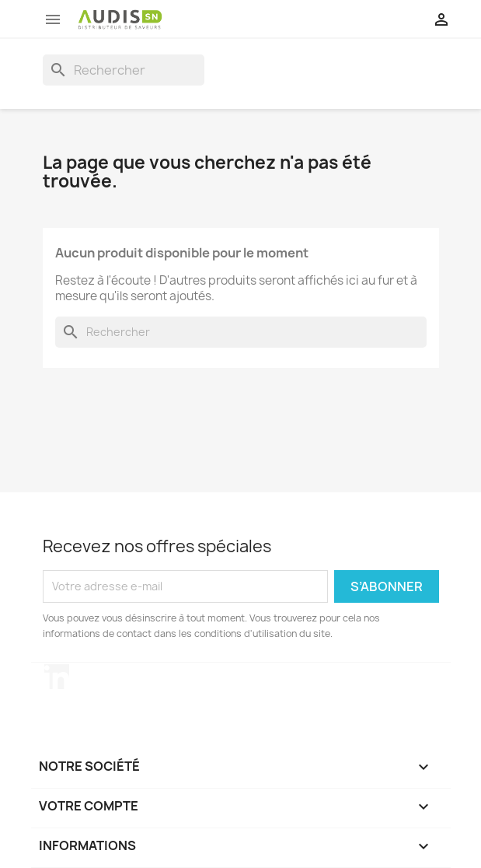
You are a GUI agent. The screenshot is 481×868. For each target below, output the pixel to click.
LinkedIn (57, 677)
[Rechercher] (124, 70)
